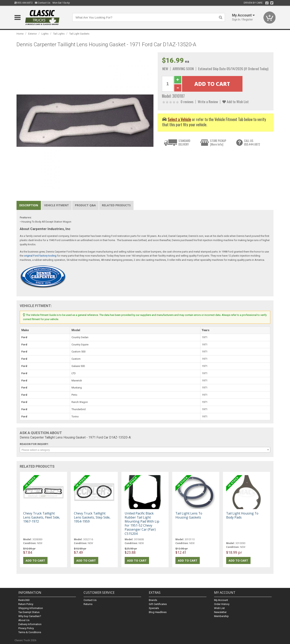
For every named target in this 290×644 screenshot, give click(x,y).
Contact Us (43, 3)
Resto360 (24, 600)
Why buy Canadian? (30, 616)
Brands (153, 600)
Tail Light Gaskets (79, 34)
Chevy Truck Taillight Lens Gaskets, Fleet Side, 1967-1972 (42, 517)
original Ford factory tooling (40, 256)
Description (29, 205)
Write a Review (208, 102)
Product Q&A (85, 205)
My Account (221, 600)
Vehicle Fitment (56, 205)
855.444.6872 (24, 3)
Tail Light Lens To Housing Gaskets (189, 515)
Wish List (219, 608)
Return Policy (26, 604)
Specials (154, 608)
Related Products (116, 205)
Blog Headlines (158, 612)
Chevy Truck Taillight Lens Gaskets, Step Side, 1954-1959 (92, 517)
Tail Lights (59, 34)
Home (20, 34)
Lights (45, 34)
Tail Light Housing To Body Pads (242, 515)
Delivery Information (30, 624)
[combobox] (145, 450)
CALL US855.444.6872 (252, 142)
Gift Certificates (158, 604)
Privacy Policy (26, 628)
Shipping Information (31, 608)
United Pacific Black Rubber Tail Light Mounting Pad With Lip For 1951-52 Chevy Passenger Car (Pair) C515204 (142, 523)
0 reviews (187, 102)
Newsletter (220, 612)
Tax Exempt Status (29, 612)
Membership (221, 616)
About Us (24, 620)
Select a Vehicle (179, 119)
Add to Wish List (236, 102)
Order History (222, 604)
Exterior (33, 34)
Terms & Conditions (30, 632)
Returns (88, 604)
